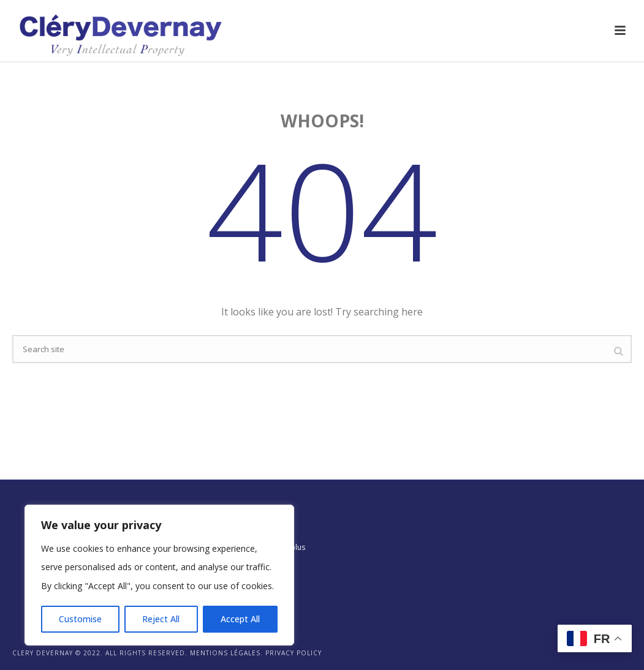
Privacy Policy (294, 653)
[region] (159, 575)
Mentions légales (225, 653)
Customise (80, 619)
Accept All (240, 619)
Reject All (161, 619)
